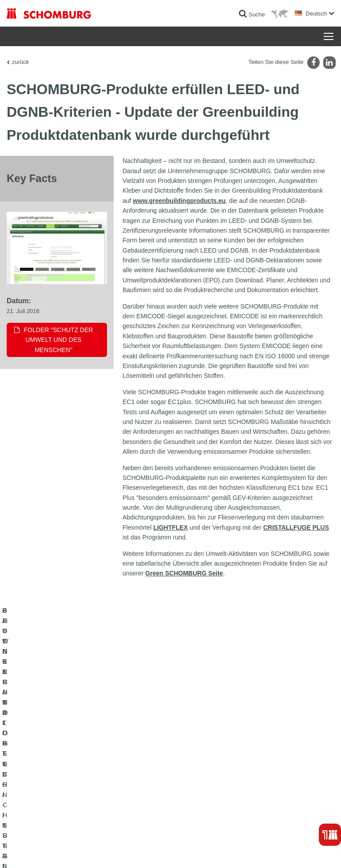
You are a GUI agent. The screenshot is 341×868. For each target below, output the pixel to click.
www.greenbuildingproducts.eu (179, 201)
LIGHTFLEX (170, 527)
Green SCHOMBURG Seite (184, 573)
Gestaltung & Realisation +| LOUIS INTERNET (286, 851)
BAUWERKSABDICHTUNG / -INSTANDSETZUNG (67, 735)
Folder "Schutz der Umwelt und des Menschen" (59, 342)
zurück (20, 62)
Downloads (190, 749)
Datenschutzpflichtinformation (126, 851)
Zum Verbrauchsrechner (206, 735)
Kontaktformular (196, 762)
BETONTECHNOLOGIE (35, 775)
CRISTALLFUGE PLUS (296, 527)
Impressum (50, 851)
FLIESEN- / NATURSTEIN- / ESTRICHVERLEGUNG (69, 749)
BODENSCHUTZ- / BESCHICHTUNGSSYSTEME (66, 762)
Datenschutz (78, 851)
